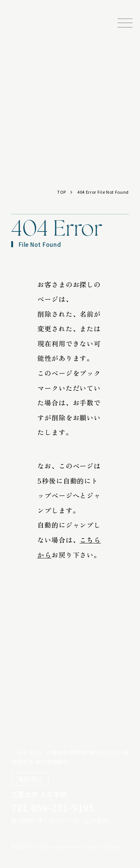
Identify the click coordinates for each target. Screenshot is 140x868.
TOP (62, 192)
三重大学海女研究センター (32, 34)
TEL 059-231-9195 (53, 807)
